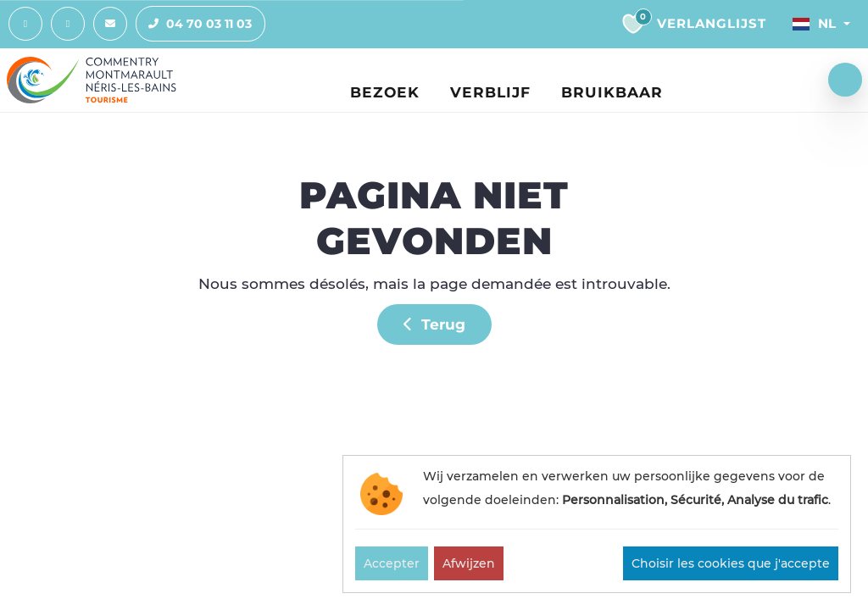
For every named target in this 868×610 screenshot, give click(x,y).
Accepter (392, 563)
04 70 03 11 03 (194, 25)
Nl (814, 24)
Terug (434, 325)
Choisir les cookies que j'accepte (731, 563)
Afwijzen (469, 563)
